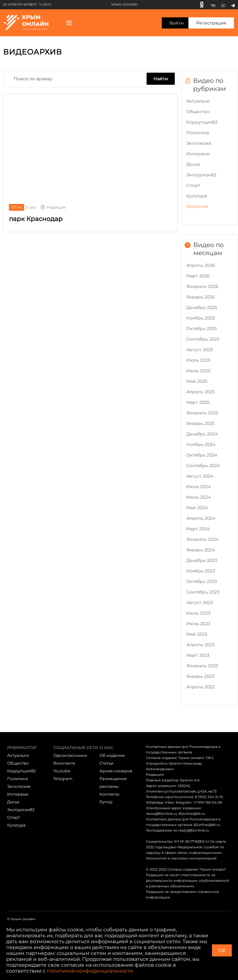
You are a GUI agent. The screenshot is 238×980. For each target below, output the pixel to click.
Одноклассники (70, 755)
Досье (193, 164)
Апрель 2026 (201, 265)
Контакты (109, 794)
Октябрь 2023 (202, 581)
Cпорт (193, 185)
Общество (198, 112)
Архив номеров (116, 771)
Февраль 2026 (202, 286)
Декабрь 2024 (202, 434)
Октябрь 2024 (202, 455)
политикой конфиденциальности (90, 971)
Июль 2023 (198, 613)
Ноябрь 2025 (201, 318)
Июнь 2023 (198, 624)
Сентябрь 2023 (203, 592)
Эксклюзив (199, 143)
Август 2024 (200, 476)
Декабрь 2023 (202, 560)
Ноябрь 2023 (201, 571)
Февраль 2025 (202, 413)
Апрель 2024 (201, 518)
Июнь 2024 (198, 497)
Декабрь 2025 (202, 307)
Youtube (62, 771)
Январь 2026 (201, 297)
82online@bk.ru (192, 814)
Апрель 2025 (201, 392)
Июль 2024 (198, 487)
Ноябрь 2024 (201, 444)
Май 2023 (197, 634)
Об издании (112, 755)
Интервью (198, 154)
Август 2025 (200, 350)
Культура (197, 196)
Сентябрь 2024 (203, 466)
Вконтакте (64, 763)
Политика (198, 133)
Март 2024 (198, 529)
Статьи (106, 763)
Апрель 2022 (201, 687)
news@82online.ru (161, 814)
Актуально (198, 101)
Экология (197, 206)
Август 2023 (200, 603)
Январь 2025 (200, 423)
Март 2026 (198, 276)
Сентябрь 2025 (203, 339)
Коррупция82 (202, 122)
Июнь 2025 (198, 371)
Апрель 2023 (201, 645)
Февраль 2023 (202, 666)
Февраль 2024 (202, 539)
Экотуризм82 (201, 175)
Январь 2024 (201, 550)
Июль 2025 (198, 360)
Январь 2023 (200, 676)
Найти (161, 79)
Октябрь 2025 (202, 329)
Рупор (106, 802)
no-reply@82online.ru (191, 830)
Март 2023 (198, 655)
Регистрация (211, 23)
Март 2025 (198, 402)
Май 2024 (197, 508)
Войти (177, 23)
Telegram (63, 779)
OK (222, 950)
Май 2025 (197, 381)
